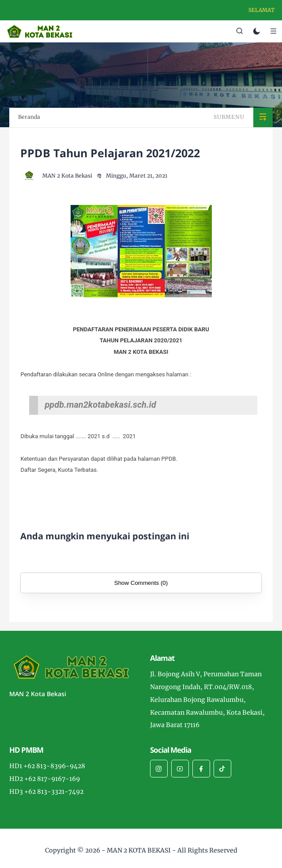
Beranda (29, 117)
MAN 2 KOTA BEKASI (139, 850)
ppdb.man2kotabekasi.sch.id (100, 405)
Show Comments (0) (141, 583)
